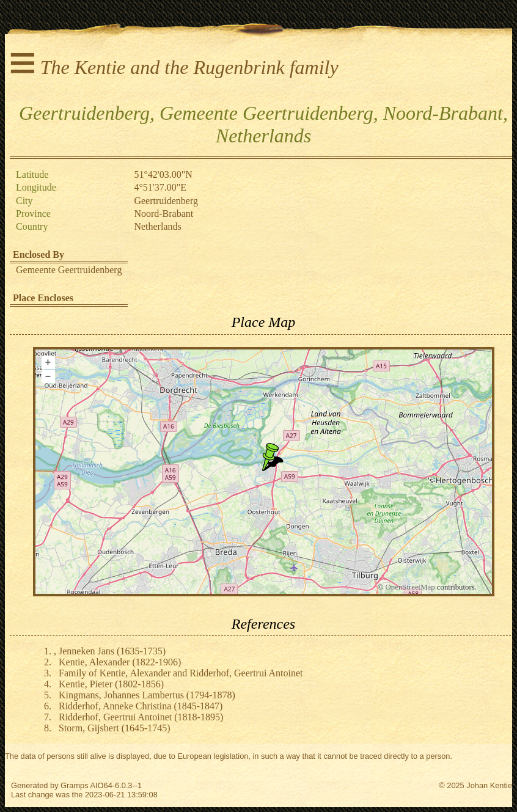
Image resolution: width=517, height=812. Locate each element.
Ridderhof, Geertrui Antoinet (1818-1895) (141, 717)
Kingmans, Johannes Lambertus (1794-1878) (147, 695)
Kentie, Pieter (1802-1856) (111, 684)
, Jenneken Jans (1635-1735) (110, 651)
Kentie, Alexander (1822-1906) (120, 662)
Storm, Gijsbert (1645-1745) (115, 728)
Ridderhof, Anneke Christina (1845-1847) (141, 706)
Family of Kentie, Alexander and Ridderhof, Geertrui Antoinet (181, 673)
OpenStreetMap (410, 587)
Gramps (75, 785)
